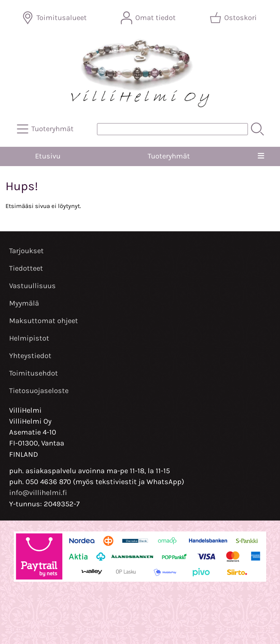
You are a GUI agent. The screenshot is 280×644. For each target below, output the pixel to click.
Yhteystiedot (30, 356)
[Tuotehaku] (172, 129)
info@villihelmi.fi (38, 493)
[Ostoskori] (234, 18)
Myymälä (24, 303)
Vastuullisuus (32, 286)
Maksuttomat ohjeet (44, 321)
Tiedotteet (26, 268)
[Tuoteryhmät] (46, 129)
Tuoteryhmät (169, 156)
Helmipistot (29, 338)
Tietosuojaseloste (39, 391)
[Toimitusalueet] (55, 18)
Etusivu (48, 156)
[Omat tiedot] (149, 18)
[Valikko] (261, 156)
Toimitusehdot (34, 373)
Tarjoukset (26, 251)
